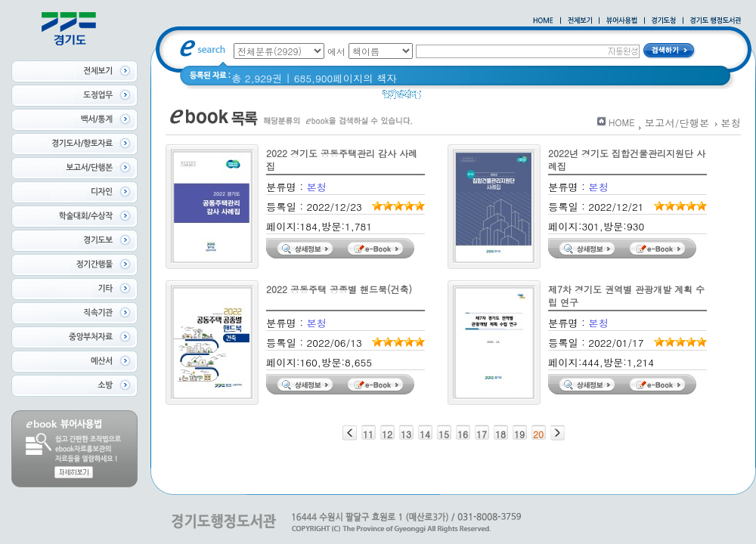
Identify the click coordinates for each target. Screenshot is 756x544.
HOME (622, 122)
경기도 (478, 98)
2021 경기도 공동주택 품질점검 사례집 (594, 98)
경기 (441, 98)
